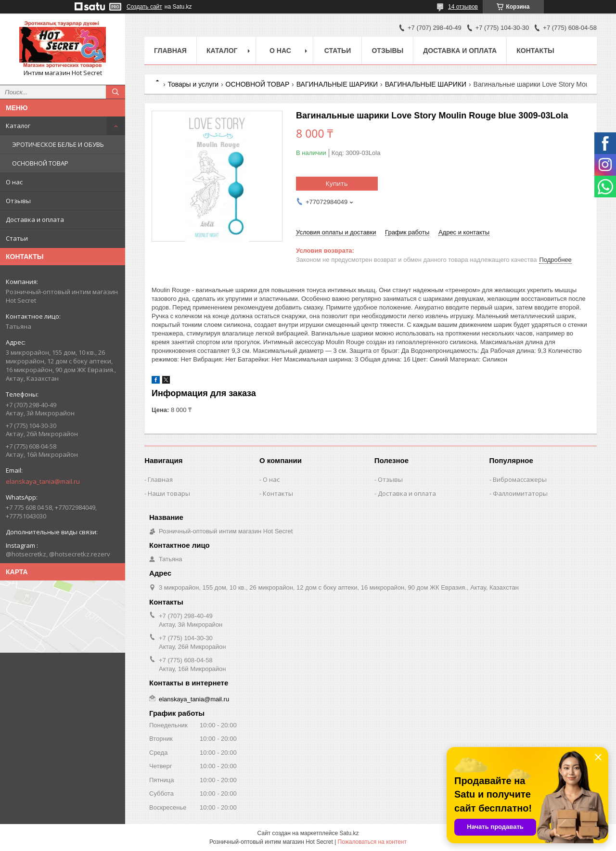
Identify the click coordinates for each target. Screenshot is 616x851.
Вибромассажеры (520, 479)
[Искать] (115, 92)
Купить (337, 183)
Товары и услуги (193, 84)
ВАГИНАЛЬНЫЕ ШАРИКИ (337, 84)
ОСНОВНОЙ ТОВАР (40, 163)
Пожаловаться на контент (372, 842)
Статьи (17, 238)
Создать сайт (144, 7)
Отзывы (18, 201)
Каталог (18, 126)
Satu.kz (349, 833)
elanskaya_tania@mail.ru (43, 481)
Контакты (535, 51)
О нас (14, 182)
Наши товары (169, 493)
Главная (170, 51)
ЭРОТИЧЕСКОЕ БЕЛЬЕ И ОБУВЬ (58, 144)
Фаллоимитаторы (520, 493)
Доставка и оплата (35, 219)
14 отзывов (463, 7)
